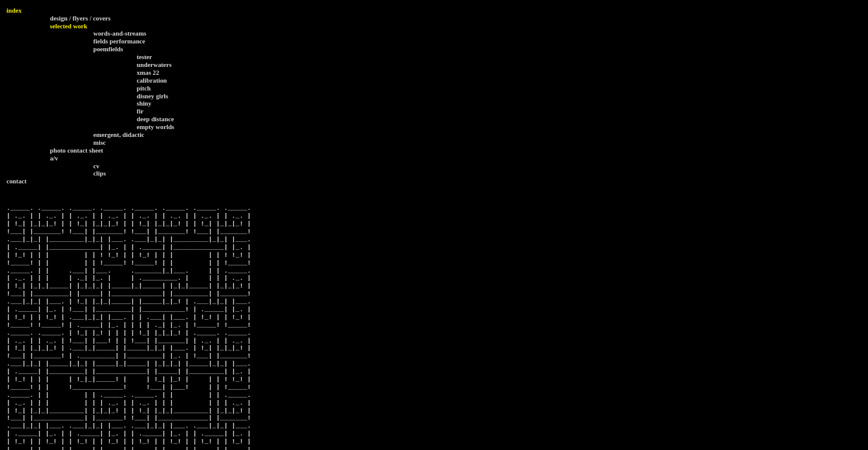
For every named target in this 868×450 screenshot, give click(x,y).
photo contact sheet (77, 150)
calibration (152, 80)
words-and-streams (120, 33)
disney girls (153, 96)
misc (100, 142)
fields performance (119, 41)
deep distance (156, 119)
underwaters (154, 65)
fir (140, 111)
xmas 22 (148, 72)
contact (17, 181)
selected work (69, 26)
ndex (15, 10)
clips (100, 173)
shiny (144, 103)
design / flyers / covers (80, 18)
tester (145, 57)
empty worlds (156, 127)
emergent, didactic (119, 135)
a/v (54, 158)
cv (96, 166)
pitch (144, 88)
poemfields (108, 49)
